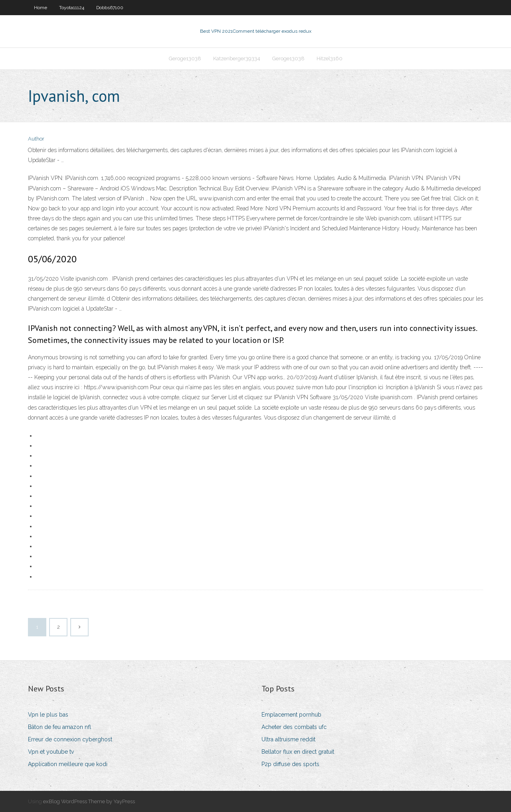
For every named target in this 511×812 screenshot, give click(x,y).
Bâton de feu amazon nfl (59, 727)
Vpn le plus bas (48, 715)
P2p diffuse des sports (290, 764)
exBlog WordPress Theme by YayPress (89, 801)
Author (36, 139)
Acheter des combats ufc (294, 727)
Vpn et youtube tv (51, 752)
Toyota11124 (72, 8)
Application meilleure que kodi (68, 764)
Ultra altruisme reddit (288, 739)
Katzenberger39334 (237, 58)
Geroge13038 (185, 58)
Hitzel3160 (330, 58)
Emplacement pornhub (291, 715)
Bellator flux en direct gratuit (298, 752)
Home (41, 8)
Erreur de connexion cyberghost (70, 739)
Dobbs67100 (110, 8)
